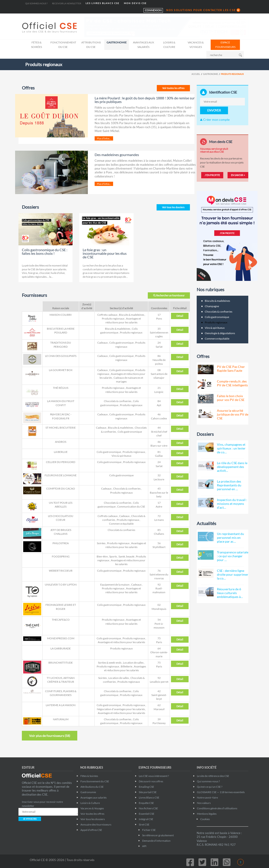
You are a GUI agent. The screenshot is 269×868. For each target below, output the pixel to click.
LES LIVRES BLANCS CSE (103, 3)
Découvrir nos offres (151, 781)
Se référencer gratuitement (158, 835)
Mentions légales (207, 814)
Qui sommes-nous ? (36, 3)
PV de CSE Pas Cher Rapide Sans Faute (231, 369)
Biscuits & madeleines (132, 315)
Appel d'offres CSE (91, 830)
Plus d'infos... (104, 138)
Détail (180, 316)
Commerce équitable (121, 524)
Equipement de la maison (115, 585)
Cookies (205, 819)
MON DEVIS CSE (135, 3)
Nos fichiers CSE (148, 808)
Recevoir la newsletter (67, 3)
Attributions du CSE (91, 45)
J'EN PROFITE (212, 175)
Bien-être (102, 556)
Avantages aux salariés (144, 45)
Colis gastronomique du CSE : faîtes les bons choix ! (45, 252)
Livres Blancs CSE (149, 798)
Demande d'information (156, 841)
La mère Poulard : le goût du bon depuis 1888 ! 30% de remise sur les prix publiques (145, 100)
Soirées (101, 543)
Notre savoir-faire (207, 798)
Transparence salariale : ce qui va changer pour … (233, 556)
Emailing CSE (146, 787)
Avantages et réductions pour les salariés (121, 642)
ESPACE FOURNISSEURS (225, 45)
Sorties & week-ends (110, 663)
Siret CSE (144, 824)
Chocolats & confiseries (118, 401)
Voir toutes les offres (173, 88)
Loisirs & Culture (169, 45)
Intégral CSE (146, 819)
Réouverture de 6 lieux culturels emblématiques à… (230, 593)
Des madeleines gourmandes (117, 155)
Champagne (212, 306)
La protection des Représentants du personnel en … (229, 485)
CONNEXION (153, 10)
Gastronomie (117, 42)
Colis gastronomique (121, 343)
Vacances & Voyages (196, 45)
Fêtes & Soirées (36, 45)
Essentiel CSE (147, 814)
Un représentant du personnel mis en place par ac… (230, 538)
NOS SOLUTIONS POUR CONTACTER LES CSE (201, 10)
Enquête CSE (146, 803)
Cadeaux (103, 343)
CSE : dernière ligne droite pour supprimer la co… (233, 574)
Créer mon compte (215, 120)
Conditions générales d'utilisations (217, 808)
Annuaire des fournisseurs (96, 824)
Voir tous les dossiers (173, 207)
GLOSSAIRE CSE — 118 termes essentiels (221, 792)
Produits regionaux (113, 319)
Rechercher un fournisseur (169, 295)
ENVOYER (214, 110)
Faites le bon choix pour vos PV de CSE (231, 398)
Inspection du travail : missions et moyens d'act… (232, 504)
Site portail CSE (148, 792)
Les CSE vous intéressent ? (154, 776)
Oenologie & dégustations (220, 333)
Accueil (196, 74)
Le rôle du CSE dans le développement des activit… (232, 467)
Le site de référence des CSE (213, 776)
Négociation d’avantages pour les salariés (121, 709)
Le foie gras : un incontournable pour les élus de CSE (105, 253)
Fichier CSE (149, 830)
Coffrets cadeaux (107, 315)
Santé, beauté (126, 556)
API (144, 846)
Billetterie (127, 666)
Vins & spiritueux (121, 456)
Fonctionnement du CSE (63, 45)
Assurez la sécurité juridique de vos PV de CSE (233, 414)
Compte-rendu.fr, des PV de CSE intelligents (232, 383)
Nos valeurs (204, 803)
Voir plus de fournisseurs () (50, 736)
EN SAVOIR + (238, 175)
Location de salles (133, 663)
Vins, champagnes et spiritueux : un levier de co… (231, 448)
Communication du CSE (131, 507)
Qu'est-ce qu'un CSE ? (210, 787)
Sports (113, 556)
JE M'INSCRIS (30, 819)
